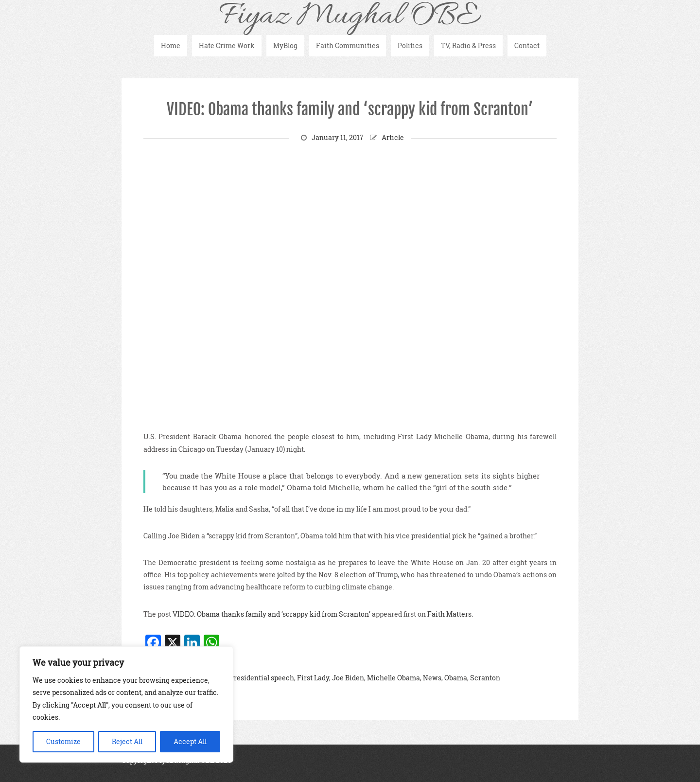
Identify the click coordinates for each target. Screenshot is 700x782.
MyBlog (285, 45)
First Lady (313, 678)
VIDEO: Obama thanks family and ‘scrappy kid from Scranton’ (350, 109)
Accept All (190, 741)
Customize (63, 741)
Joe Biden (348, 678)
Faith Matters (449, 614)
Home (171, 45)
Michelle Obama (394, 678)
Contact (527, 45)
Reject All (127, 741)
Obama (456, 678)
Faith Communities (348, 45)
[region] (126, 704)
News (432, 678)
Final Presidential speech (253, 678)
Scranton (485, 678)
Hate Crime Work (227, 45)
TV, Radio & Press (468, 45)
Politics (410, 45)
